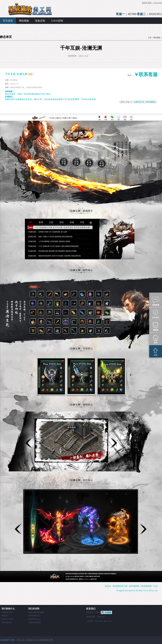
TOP (156, 351)
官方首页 (8, 21)
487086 (132, 14)
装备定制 (40, 21)
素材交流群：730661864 (152, 3)
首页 (156, 339)
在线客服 (156, 301)
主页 (150, 38)
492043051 (155, 14)
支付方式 (156, 314)
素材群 (156, 326)
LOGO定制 (57, 21)
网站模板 (24, 21)
